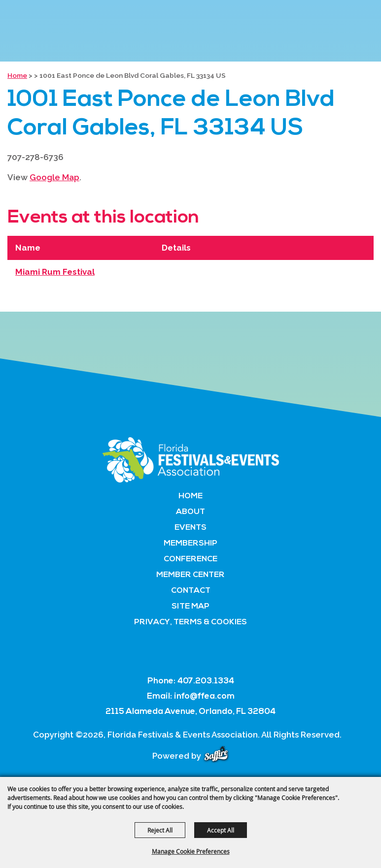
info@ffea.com (204, 696)
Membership (190, 544)
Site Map (190, 607)
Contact (191, 591)
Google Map (54, 177)
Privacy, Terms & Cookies (190, 622)
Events (190, 528)
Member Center (190, 575)
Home (17, 75)
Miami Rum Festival (55, 272)
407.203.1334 (206, 681)
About (190, 512)
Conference (190, 559)
